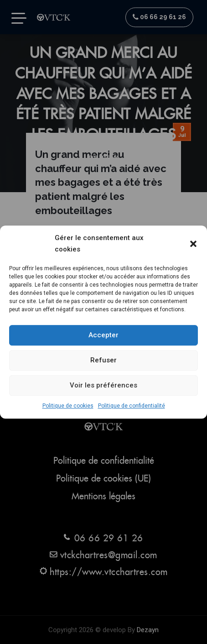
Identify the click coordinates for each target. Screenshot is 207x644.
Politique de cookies (68, 406)
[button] (193, 244)
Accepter (103, 335)
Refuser (103, 361)
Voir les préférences (103, 386)
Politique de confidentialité (132, 406)
